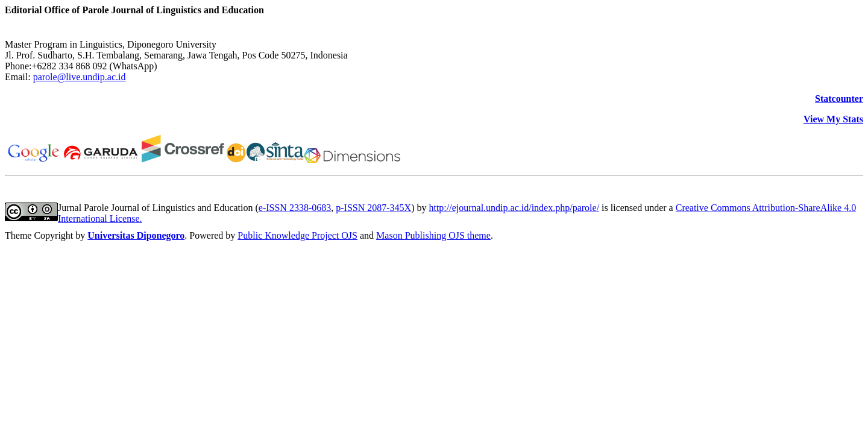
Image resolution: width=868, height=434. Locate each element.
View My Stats (833, 119)
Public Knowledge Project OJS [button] (297, 235)
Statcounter (839, 99)
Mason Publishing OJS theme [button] (433, 235)
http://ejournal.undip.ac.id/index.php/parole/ (514, 208)
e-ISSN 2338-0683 (295, 208)
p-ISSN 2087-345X (373, 208)
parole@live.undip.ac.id (80, 77)
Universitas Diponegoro (136, 235)
